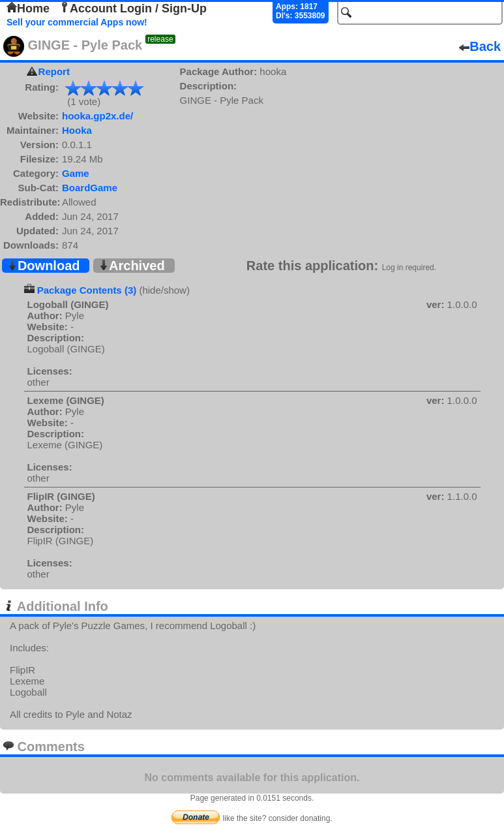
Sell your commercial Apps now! (77, 22)
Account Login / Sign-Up (133, 8)
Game (76, 173)
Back (480, 46)
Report (54, 71)
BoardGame (90, 188)
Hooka (77, 130)
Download (44, 266)
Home (28, 8)
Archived (132, 266)
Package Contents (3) (87, 290)
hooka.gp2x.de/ (97, 116)
